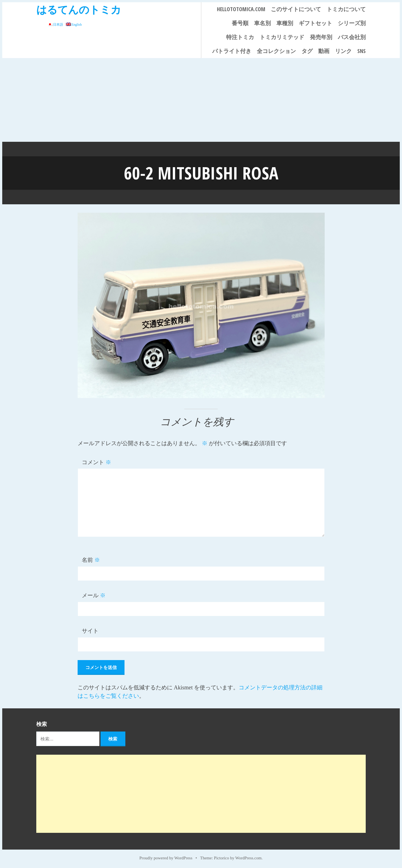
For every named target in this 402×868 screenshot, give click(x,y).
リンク (343, 51)
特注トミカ (240, 37)
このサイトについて (296, 9)
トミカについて (346, 9)
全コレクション (276, 51)
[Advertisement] (201, 100)
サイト (90, 630)
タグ (307, 51)
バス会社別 (352, 37)
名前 (91, 560)
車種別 (285, 23)
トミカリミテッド (282, 37)
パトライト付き (232, 51)
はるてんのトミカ (79, 9)
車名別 (262, 23)
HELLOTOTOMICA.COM (241, 9)
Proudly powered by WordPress (166, 857)
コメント (96, 462)
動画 (324, 51)
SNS (362, 51)
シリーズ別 (352, 23)
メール (94, 595)
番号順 (240, 23)
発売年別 (321, 37)
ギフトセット (315, 23)
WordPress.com (248, 857)
